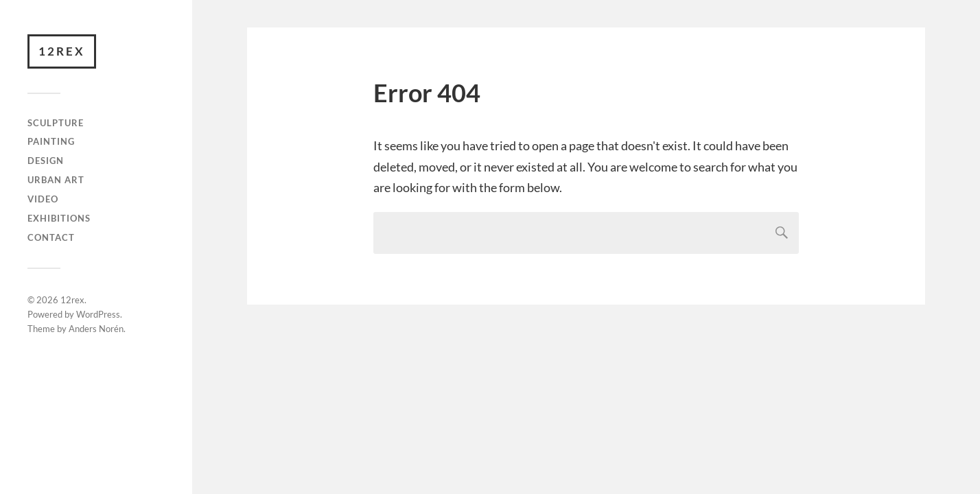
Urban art (56, 180)
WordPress (98, 314)
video (43, 199)
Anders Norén (96, 329)
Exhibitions (59, 218)
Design (46, 161)
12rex (62, 51)
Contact (51, 237)
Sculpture (56, 123)
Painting (51, 141)
